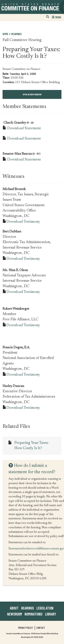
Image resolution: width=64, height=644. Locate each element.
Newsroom (15, 614)
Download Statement (24, 128)
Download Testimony (23, 222)
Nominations (34, 614)
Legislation (45, 608)
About (14, 608)
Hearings (16, 34)
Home (5, 34)
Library (51, 614)
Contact (41, 628)
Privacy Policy (25, 628)
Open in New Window (32, 94)
